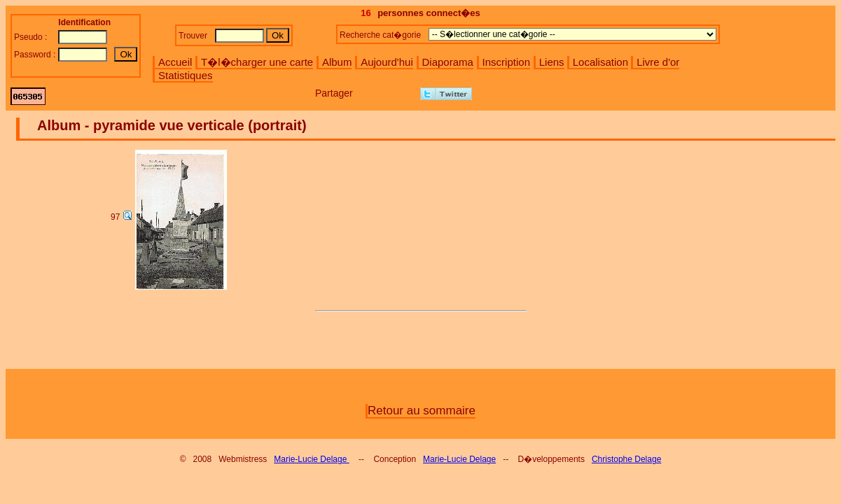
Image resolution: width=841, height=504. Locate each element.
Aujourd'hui (387, 62)
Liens (552, 62)
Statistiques (186, 75)
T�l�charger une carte (257, 62)
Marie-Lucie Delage (311, 459)
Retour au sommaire (422, 411)
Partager (334, 93)
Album (337, 62)
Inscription (506, 62)
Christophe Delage (626, 459)
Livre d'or (658, 62)
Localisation (600, 62)
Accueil (175, 62)
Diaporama (448, 62)
